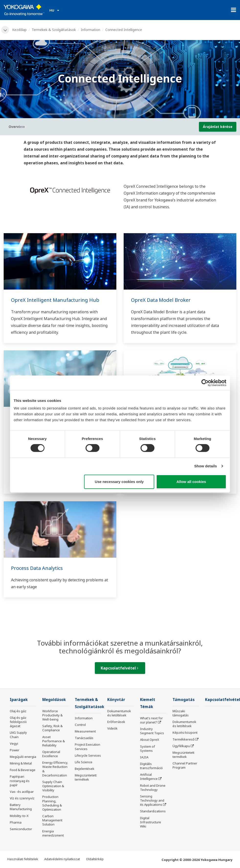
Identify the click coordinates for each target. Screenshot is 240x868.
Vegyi (14, 743)
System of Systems (147, 748)
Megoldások (54, 700)
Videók (112, 728)
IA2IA (144, 757)
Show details (206, 466)
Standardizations (153, 811)
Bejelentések (85, 769)
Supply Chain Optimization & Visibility (53, 786)
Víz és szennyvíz (22, 798)
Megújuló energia (23, 757)
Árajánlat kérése (218, 127)
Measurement (85, 731)
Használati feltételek (23, 859)
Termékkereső (184, 739)
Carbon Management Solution (52, 820)
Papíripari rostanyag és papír (20, 781)
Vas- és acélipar (22, 792)
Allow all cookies (191, 482)
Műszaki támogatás (181, 713)
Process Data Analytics (37, 568)
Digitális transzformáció (151, 766)
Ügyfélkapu (181, 746)
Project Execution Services (87, 747)
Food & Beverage (23, 770)
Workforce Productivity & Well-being (52, 715)
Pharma (16, 822)
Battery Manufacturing (21, 807)
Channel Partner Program (185, 765)
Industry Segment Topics (152, 731)
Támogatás (184, 700)
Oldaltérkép (95, 859)
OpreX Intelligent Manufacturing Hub (55, 300)
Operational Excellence (51, 754)
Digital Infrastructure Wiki (151, 822)
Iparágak (19, 700)
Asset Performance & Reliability (54, 741)
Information (91, 30)
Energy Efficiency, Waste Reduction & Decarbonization (55, 769)
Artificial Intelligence (149, 777)
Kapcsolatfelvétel (120, 668)
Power (15, 750)
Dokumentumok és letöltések (119, 713)
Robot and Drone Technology (153, 788)
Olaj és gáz (18, 711)
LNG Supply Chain (18, 735)
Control (80, 725)
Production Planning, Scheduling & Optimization (52, 803)
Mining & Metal (21, 763)
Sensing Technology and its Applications (152, 800)
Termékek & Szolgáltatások (54, 30)
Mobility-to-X (19, 816)
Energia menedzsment (53, 833)
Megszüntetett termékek (86, 777)
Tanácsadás (84, 738)
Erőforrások (116, 722)
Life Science (84, 762)
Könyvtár (116, 700)
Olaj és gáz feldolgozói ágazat (18, 722)
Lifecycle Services (88, 755)
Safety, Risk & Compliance (52, 728)
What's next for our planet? (151, 720)
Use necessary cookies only (119, 482)
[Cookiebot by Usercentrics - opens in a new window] (205, 383)
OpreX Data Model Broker (161, 300)
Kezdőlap (19, 30)
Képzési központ (185, 732)
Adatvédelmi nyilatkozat (62, 859)
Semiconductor (21, 829)
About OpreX (150, 740)
